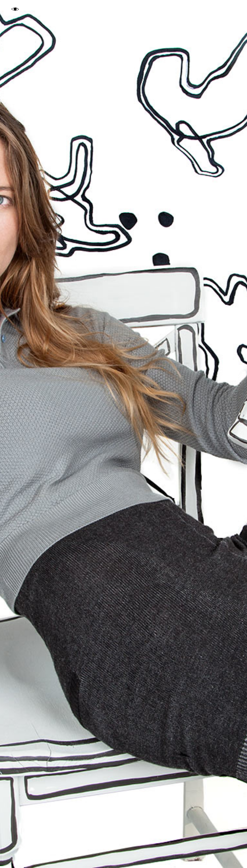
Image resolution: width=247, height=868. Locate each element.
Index (215, 9)
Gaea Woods (123, 9)
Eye (15, 10)
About (232, 9)
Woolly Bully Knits (24, 859)
